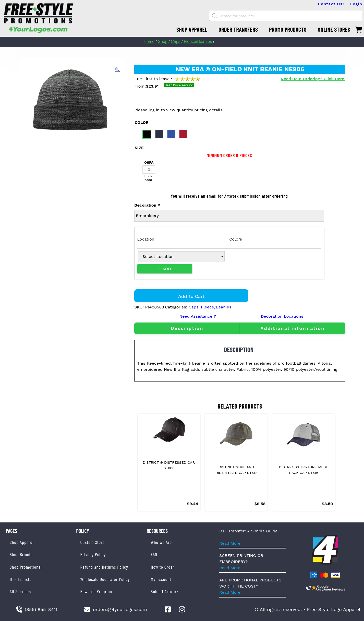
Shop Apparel (22, 542)
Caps (175, 41)
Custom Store (93, 542)
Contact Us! (331, 4)
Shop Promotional (26, 567)
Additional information (293, 328)
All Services (20, 591)
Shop (162, 41)
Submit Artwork (165, 591)
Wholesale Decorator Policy (105, 579)
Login (356, 4)
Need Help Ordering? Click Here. (313, 79)
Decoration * (147, 205)
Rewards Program (96, 591)
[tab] (187, 328)
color (142, 122)
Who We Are (161, 542)
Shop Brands (21, 554)
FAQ (154, 554)
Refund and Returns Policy (104, 567)
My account (161, 579)
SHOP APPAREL (192, 29)
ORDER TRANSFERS (238, 29)
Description (187, 328)
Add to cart (191, 296)
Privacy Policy (93, 554)
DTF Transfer (21, 579)
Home (149, 41)
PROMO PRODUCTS (288, 29)
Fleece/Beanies (198, 41)
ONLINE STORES (334, 29)
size (139, 148)
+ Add (165, 269)
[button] (117, 70)
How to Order (163, 567)
